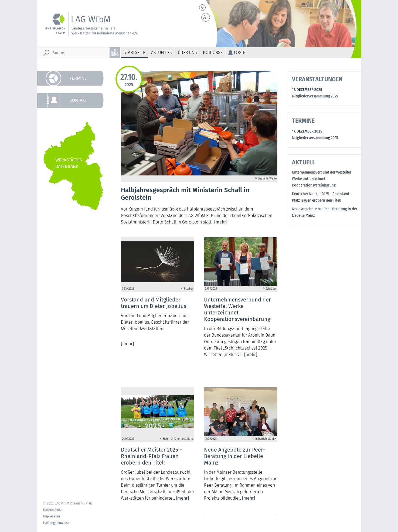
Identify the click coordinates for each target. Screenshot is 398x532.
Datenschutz (52, 510)
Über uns (187, 52)
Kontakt (78, 100)
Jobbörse (213, 52)
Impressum (52, 516)
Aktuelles (161, 52)
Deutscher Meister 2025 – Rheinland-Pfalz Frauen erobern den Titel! (321, 197)
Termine (78, 78)
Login (240, 52)
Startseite (134, 52)
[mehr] (221, 222)
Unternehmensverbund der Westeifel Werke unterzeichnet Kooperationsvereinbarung (322, 179)
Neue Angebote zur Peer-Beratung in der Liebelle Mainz (325, 212)
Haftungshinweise (56, 523)
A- (203, 8)
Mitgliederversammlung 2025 (315, 96)
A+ (206, 17)
